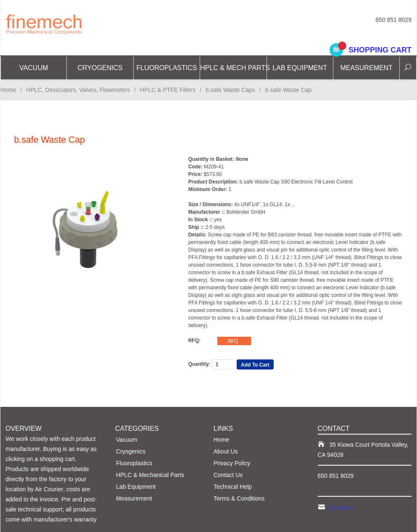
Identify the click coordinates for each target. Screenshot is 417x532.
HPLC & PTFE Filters (168, 90)
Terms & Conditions (239, 498)
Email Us (342, 508)
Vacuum (34, 68)
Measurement (366, 68)
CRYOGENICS (100, 68)
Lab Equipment (300, 68)
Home (8, 90)
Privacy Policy (232, 463)
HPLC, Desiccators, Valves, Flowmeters (78, 90)
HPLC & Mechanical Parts (150, 475)
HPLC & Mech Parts (233, 68)
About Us (226, 451)
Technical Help (233, 487)
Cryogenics (131, 451)
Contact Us (228, 475)
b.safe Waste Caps (230, 90)
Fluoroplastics (166, 68)
